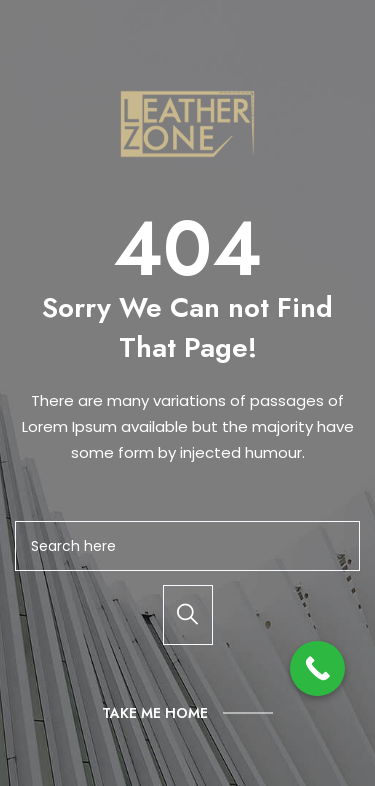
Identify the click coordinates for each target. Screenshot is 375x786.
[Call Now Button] (317, 668)
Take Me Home (155, 713)
